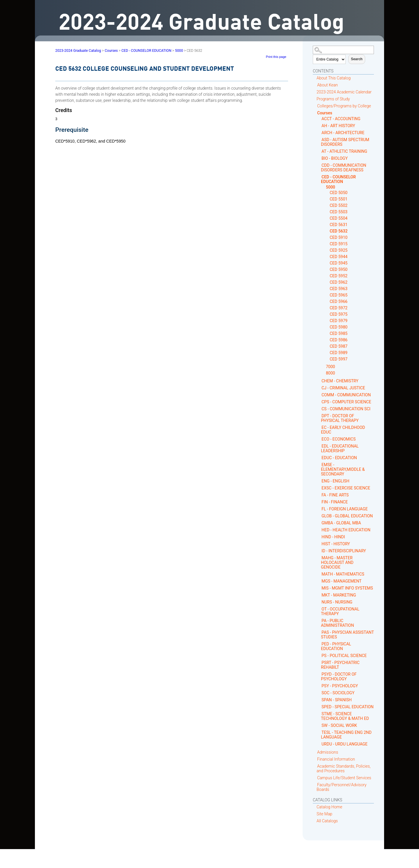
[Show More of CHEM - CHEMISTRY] (319, 381)
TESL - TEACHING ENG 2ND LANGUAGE (346, 735)
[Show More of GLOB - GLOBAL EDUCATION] (319, 516)
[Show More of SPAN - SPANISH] (319, 700)
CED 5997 (339, 359)
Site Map (324, 814)
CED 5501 (339, 199)
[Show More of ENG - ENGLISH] (319, 481)
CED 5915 (339, 244)
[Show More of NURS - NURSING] (319, 602)
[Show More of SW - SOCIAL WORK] (319, 725)
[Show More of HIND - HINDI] (319, 537)
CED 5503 (339, 212)
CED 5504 (339, 218)
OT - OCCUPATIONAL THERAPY (340, 611)
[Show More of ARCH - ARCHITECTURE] (319, 133)
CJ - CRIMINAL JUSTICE (343, 388)
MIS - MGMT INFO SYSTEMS (347, 588)
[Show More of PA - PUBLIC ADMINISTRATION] (319, 621)
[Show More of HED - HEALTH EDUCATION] (319, 530)
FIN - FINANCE (335, 502)
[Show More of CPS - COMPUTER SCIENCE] (319, 402)
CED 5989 (339, 353)
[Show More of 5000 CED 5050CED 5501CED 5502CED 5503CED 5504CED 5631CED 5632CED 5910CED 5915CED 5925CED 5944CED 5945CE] (324, 187)
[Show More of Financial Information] (315, 759)
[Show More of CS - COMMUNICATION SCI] (319, 409)
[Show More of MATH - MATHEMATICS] (319, 574)
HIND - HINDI (333, 537)
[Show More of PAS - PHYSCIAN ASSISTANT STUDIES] (319, 632)
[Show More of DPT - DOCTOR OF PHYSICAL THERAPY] (319, 416)
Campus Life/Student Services (344, 778)
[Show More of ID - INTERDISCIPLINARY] (319, 551)
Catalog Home (329, 807)
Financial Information (336, 759)
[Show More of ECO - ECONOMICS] (319, 439)
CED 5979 (339, 321)
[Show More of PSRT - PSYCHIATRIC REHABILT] (319, 662)
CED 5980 (339, 327)
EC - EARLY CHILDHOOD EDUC (343, 430)
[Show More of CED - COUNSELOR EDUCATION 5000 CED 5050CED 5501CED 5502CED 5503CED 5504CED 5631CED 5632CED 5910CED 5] (319, 177)
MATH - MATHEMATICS (343, 574)
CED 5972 (339, 308)
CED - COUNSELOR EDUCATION (338, 179)
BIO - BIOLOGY (335, 158)
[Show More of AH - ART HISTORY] (319, 126)
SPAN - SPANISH (337, 700)
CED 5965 (339, 295)
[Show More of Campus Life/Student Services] (315, 778)
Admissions (328, 752)
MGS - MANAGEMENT (341, 581)
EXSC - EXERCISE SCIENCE (346, 488)
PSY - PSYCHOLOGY (340, 686)
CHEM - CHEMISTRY (340, 381)
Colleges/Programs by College (344, 106)
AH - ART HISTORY (338, 126)
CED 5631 (339, 225)
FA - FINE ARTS (335, 495)
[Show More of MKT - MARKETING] (319, 595)
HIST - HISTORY (336, 544)
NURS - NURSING (337, 602)
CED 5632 (339, 231)
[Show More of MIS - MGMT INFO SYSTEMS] (319, 588)
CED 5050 (339, 193)
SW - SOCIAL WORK (339, 725)
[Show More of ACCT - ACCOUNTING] (319, 119)
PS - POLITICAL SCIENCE (344, 656)
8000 (330, 373)
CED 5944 (339, 257)
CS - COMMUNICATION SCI (346, 409)
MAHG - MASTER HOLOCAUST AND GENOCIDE (337, 562)
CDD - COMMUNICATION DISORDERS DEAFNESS (344, 168)
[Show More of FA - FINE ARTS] (319, 495)
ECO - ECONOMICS (339, 439)
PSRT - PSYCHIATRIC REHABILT (340, 665)
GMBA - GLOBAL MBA (341, 523)
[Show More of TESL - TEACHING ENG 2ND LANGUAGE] (319, 732)
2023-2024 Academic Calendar (344, 92)
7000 (330, 367)
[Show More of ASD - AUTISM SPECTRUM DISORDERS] (319, 140)
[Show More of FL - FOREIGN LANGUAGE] (319, 509)
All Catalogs (327, 821)
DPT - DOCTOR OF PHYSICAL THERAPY (340, 418)
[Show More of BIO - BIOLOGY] (319, 158)
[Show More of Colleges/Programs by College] (315, 106)
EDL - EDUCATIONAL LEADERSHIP (340, 448)
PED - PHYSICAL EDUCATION (336, 646)
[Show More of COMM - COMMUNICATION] (319, 395)
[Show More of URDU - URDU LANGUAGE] (319, 744)
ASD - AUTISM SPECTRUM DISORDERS (345, 142)
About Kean (327, 85)
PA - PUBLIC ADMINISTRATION (337, 623)
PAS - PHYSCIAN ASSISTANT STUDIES (347, 635)
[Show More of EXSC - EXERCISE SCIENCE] (319, 488)
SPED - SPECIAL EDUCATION (348, 707)
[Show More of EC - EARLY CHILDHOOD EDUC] (319, 427)
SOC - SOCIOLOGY (338, 693)
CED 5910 (339, 237)
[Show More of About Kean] (315, 85)
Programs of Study (333, 99)
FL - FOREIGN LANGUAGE (345, 509)
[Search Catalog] (343, 50)
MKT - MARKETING (339, 595)
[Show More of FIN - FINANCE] (319, 502)
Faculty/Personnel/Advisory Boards (342, 787)
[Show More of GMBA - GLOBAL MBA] (319, 523)
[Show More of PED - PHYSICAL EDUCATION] (319, 644)
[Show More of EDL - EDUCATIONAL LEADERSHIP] (319, 446)
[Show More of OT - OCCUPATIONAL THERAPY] (319, 609)
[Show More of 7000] (324, 367)
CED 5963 (339, 289)
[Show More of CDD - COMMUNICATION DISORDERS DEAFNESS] (319, 165)
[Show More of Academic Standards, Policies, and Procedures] (315, 766)
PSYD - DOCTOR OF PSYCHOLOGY (339, 677)
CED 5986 (339, 340)
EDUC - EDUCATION (339, 458)
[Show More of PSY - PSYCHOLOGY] (319, 686)
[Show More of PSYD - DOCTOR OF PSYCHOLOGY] (319, 674)
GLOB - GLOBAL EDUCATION (347, 516)
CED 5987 (339, 346)
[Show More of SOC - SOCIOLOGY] (319, 693)
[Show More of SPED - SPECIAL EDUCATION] (319, 707)
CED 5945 (339, 263)
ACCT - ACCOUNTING (341, 119)
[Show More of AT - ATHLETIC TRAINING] (319, 151)
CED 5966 (339, 301)
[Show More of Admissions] (315, 752)
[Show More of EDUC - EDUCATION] (319, 458)
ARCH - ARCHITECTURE (343, 133)
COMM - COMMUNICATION (346, 395)
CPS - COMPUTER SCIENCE (346, 402)
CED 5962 (339, 282)
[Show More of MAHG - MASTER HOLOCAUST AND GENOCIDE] (319, 558)
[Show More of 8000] (324, 373)
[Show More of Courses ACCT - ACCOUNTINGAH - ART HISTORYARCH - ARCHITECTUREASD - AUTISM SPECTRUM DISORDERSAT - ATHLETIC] (315, 113)
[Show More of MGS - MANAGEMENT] (319, 581)
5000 (331, 187)
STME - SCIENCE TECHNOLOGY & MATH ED (345, 716)
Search (357, 59)
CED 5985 (339, 333)
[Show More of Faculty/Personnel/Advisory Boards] (315, 785)
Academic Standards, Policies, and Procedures (344, 768)
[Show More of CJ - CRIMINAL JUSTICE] (319, 388)
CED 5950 (339, 269)
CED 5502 (339, 205)
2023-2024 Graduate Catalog (78, 51)
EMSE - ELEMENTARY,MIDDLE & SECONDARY (343, 469)
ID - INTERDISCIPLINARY (344, 551)
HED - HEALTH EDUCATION (346, 530)
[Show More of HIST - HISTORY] (319, 544)
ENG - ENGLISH (335, 481)
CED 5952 (339, 276)
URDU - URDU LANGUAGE (345, 744)
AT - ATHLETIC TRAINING (344, 151)
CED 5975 (339, 314)
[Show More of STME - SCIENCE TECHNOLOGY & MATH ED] (319, 714)
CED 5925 (339, 250)
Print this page (276, 57)
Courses (325, 113)
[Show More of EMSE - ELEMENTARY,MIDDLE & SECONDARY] (319, 465)
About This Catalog (334, 78)
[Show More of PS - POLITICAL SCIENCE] (319, 655)
